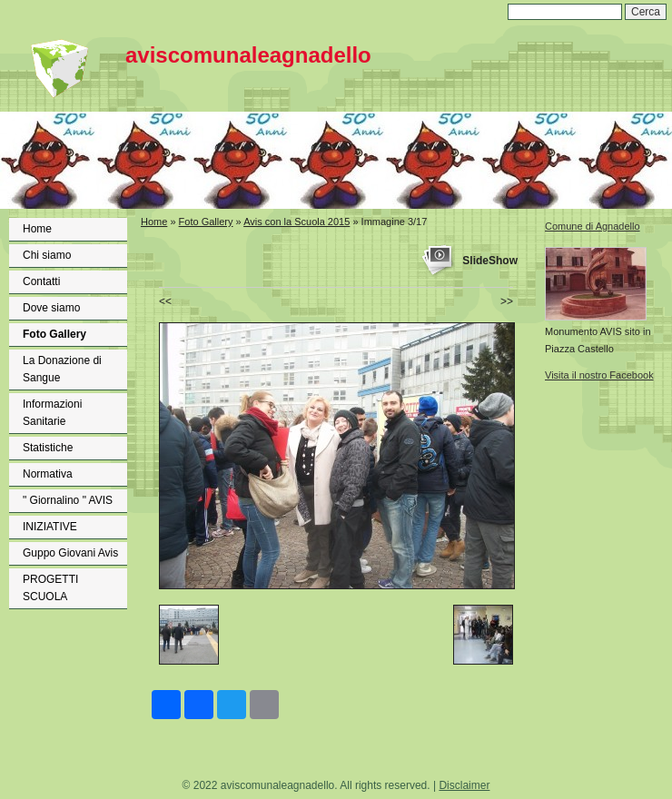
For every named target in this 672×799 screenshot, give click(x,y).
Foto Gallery (54, 334)
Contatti (41, 281)
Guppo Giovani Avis (70, 553)
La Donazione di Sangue (62, 369)
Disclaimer (464, 785)
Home (37, 229)
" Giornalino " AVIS (68, 500)
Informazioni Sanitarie (52, 413)
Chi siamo (47, 255)
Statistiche (48, 448)
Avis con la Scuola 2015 (296, 222)
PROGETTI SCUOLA (50, 588)
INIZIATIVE (50, 527)
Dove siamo (51, 308)
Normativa (48, 474)
